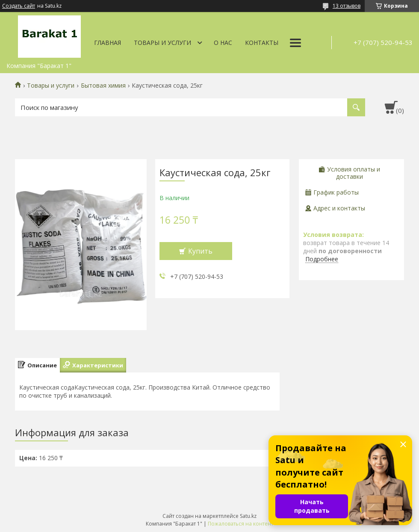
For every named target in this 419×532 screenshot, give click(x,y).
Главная (108, 43)
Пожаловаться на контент (240, 524)
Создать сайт (19, 6)
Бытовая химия (103, 86)
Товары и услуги (162, 43)
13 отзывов (347, 6)
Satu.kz (248, 516)
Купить (200, 251)
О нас (223, 43)
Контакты (262, 43)
